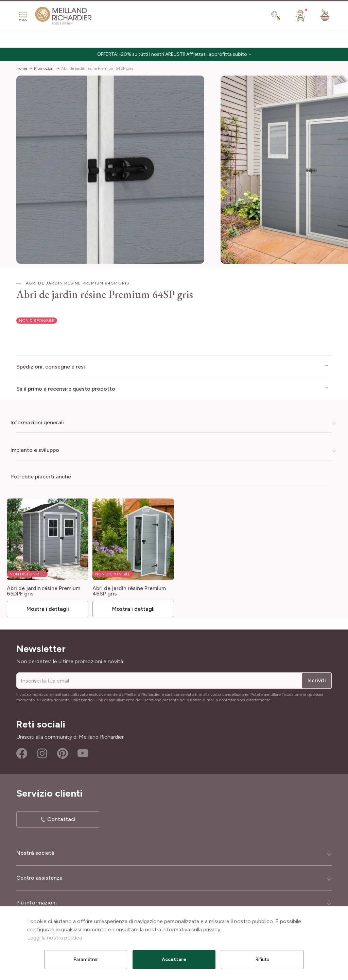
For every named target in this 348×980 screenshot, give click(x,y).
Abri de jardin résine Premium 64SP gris (97, 68)
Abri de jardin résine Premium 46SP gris (131, 589)
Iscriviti (317, 678)
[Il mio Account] (300, 16)
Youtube (83, 751)
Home (22, 68)
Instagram (42, 751)
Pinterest (63, 751)
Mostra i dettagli (51, 607)
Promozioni (44, 68)
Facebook (22, 751)
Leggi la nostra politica (55, 938)
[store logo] (64, 16)
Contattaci (61, 817)
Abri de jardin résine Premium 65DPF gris (48, 589)
